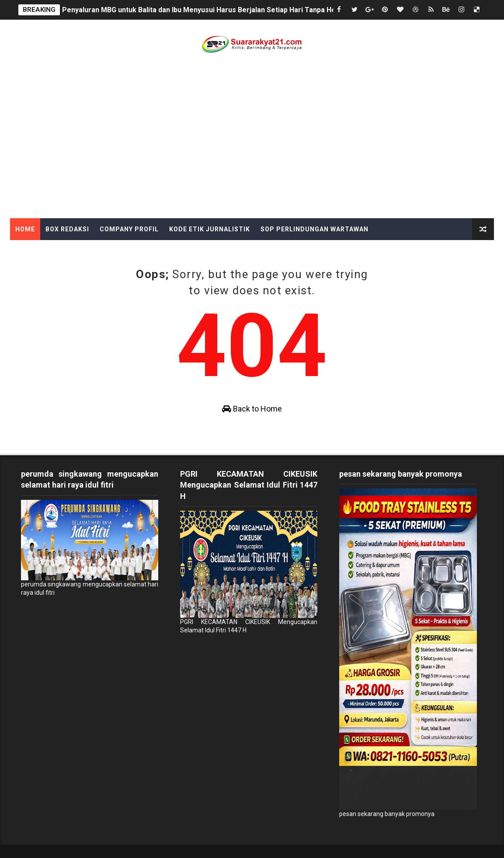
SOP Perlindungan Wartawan (315, 229)
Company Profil (129, 229)
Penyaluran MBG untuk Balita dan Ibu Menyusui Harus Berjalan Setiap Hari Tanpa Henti (203, 10)
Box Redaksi (67, 229)
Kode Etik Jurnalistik (210, 229)
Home (25, 229)
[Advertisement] (252, 153)
